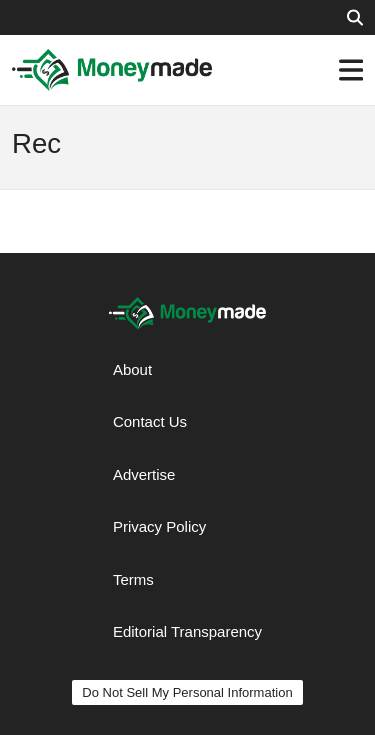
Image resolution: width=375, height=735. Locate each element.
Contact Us (150, 421)
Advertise (144, 474)
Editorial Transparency (187, 631)
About (132, 369)
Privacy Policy (159, 526)
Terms (133, 579)
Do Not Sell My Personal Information (187, 692)
